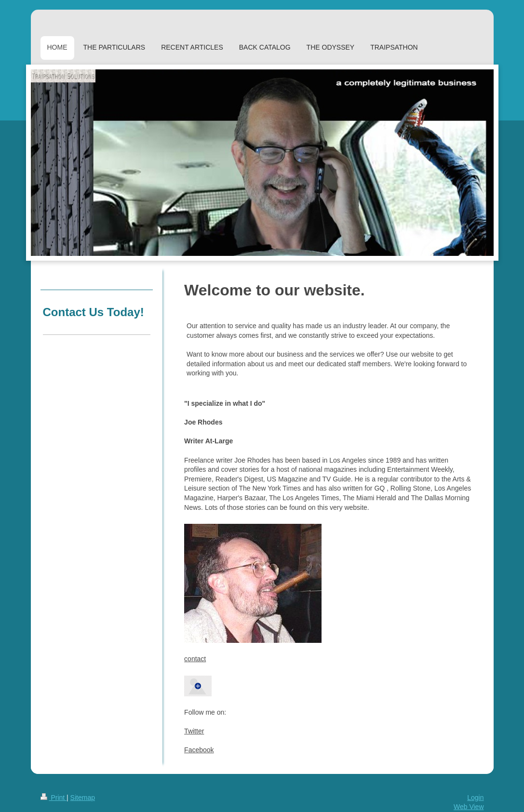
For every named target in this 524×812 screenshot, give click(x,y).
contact (195, 659)
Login (475, 798)
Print (54, 798)
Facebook (199, 750)
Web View (469, 807)
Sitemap (83, 798)
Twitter (194, 731)
